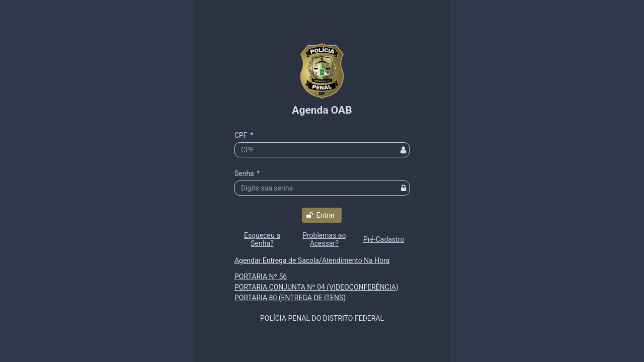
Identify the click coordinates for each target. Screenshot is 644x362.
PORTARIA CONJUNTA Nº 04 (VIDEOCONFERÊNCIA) (316, 287)
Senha (247, 173)
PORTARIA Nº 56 (261, 277)
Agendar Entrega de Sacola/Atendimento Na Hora (312, 260)
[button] (322, 215)
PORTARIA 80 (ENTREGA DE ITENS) (290, 298)
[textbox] (322, 150)
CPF (244, 135)
